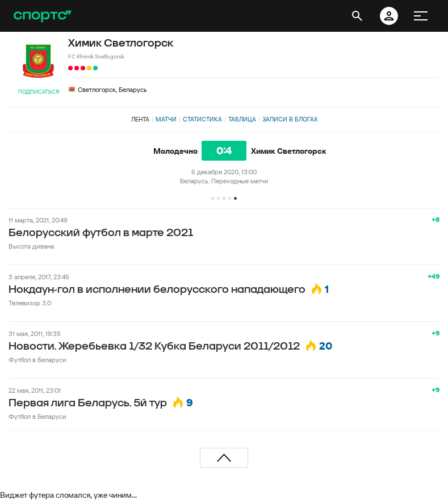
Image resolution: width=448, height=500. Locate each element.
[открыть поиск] (357, 16)
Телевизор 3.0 (30, 303)
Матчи (166, 119)
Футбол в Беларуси (37, 360)
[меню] (421, 16)
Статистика (202, 119)
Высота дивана (31, 246)
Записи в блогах (290, 119)
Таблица (242, 119)
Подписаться (39, 92)
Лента (140, 119)
